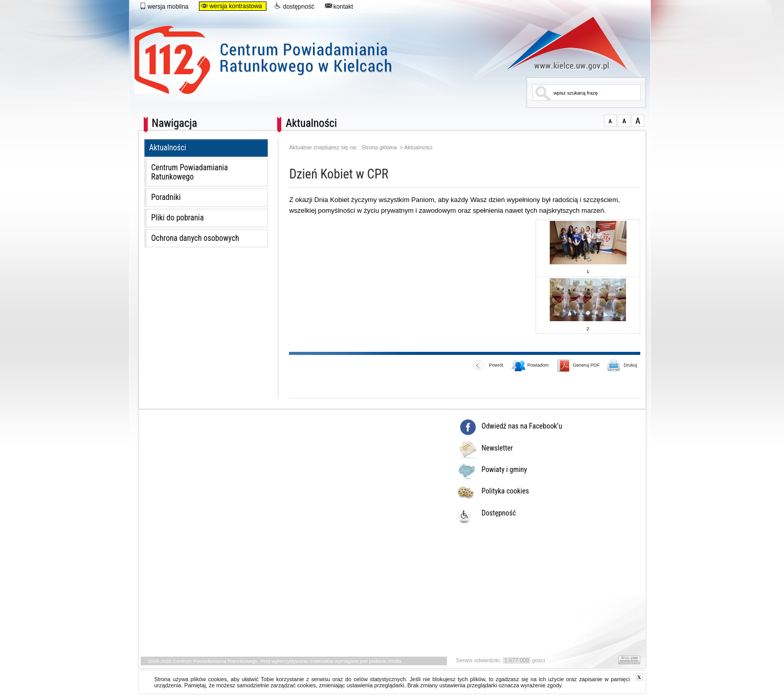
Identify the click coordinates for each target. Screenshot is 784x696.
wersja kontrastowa (231, 6)
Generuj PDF (579, 366)
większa (624, 121)
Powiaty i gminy (505, 470)
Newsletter (497, 448)
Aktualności (168, 148)
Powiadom (530, 366)
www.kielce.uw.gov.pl (560, 43)
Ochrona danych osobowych (195, 238)
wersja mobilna (164, 6)
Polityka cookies (506, 491)
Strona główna (379, 148)
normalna (610, 121)
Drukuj (622, 366)
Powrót (488, 366)
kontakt (339, 6)
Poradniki (166, 197)
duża (638, 121)
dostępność (294, 6)
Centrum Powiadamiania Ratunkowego (332, 55)
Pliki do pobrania (178, 218)
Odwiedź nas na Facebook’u (522, 426)
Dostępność (499, 513)
